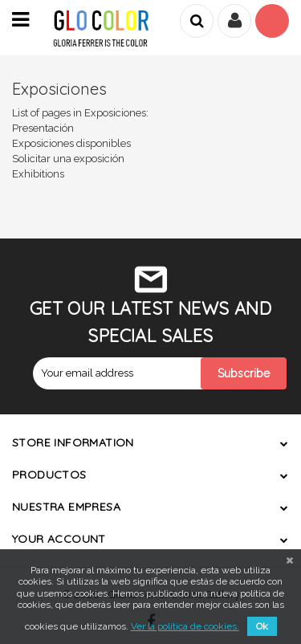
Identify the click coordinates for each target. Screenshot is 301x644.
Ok (262, 626)
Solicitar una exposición (68, 159)
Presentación (43, 128)
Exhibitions (38, 174)
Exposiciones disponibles (71, 143)
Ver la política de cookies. (185, 626)
